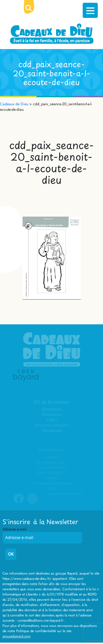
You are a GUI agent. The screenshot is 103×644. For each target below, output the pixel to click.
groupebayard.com (16, 636)
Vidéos (51, 420)
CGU (52, 488)
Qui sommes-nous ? (51, 462)
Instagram (32, 502)
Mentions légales (51, 473)
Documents (51, 415)
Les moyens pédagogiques (51, 483)
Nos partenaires (51, 467)
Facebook (19, 502)
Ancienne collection (52, 425)
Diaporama (51, 410)
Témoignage (51, 431)
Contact (51, 457)
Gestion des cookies (65, 494)
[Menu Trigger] (90, 10)
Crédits (51, 478)
